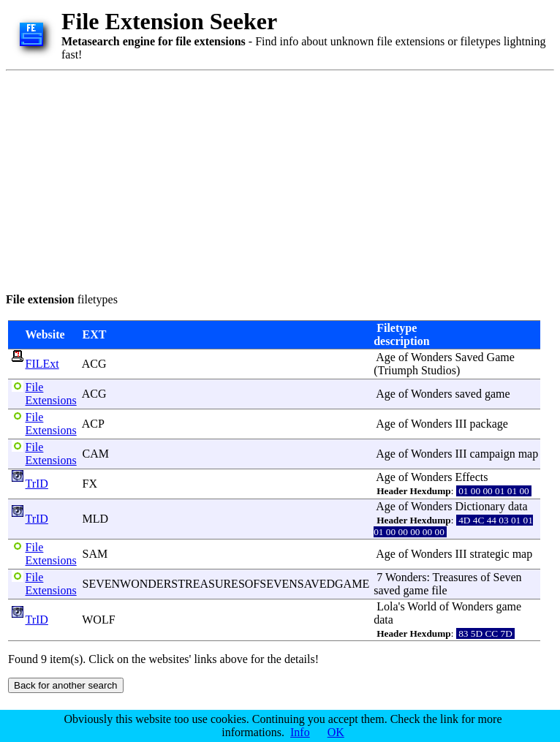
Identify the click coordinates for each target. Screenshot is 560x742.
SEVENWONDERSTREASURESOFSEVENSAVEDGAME (226, 584)
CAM (96, 454)
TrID (37, 484)
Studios (439, 370)
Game (501, 357)
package (488, 424)
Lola (387, 606)
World (422, 606)
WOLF (98, 620)
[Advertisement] (242, 179)
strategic (489, 554)
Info (300, 732)
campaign (492, 454)
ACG (94, 364)
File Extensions (51, 394)
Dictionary (480, 506)
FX (90, 484)
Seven (507, 577)
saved (468, 394)
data (518, 506)
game (497, 394)
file (439, 590)
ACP (93, 424)
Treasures (455, 577)
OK (336, 732)
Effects (471, 477)
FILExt (42, 364)
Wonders (431, 357)
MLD (96, 519)
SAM (95, 554)
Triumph (398, 370)
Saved (469, 357)
